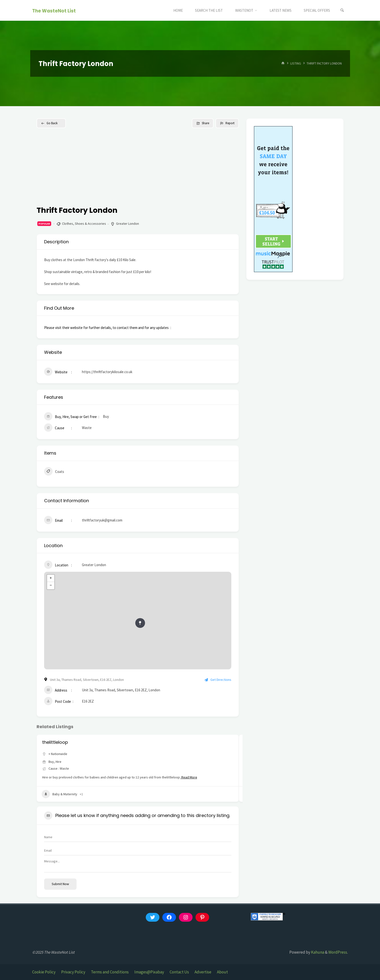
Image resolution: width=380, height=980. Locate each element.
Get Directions (218, 680)
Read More (189, 777)
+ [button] (51, 578)
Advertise (203, 972)
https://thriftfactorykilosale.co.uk (107, 372)
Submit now (60, 884)
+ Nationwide (58, 754)
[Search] (342, 10)
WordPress (338, 952)
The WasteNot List (54, 11)
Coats (54, 472)
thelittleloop (55, 742)
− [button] (51, 586)
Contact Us (179, 972)
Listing (296, 63)
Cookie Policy (44, 972)
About (222, 972)
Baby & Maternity (59, 794)
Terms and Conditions (110, 972)
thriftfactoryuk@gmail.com (102, 520)
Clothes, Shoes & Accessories (84, 224)
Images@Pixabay (149, 972)
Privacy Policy (73, 972)
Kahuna (317, 952)
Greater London (127, 224)
